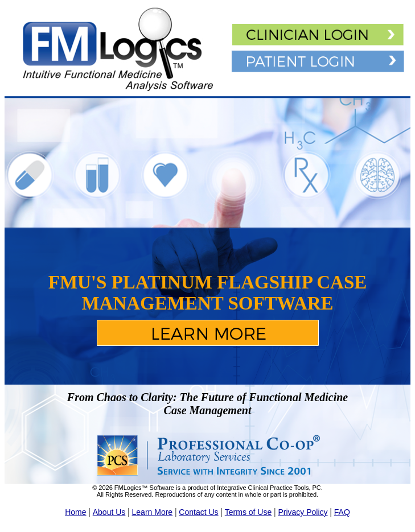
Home (75, 512)
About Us (109, 512)
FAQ (342, 512)
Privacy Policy (303, 512)
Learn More (153, 512)
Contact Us (198, 512)
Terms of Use (248, 512)
